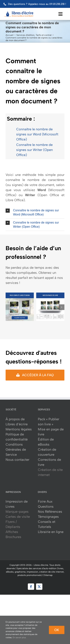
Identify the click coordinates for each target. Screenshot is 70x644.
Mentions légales (19, 429)
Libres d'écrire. (41, 565)
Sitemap (48, 575)
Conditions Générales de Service (16, 450)
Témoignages (48, 517)
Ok (57, 630)
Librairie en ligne (51, 532)
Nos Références (50, 512)
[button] (35, 212)
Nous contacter (17, 460)
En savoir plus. (20, 638)
